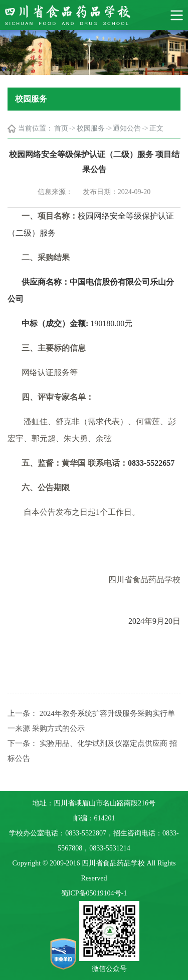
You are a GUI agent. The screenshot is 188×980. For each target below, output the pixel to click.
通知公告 (127, 128)
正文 (156, 128)
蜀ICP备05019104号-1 (94, 893)
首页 (61, 128)
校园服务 (91, 128)
